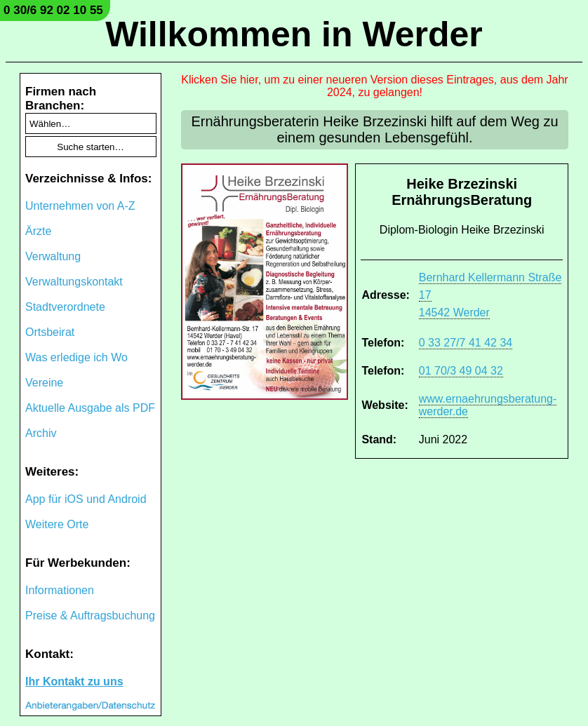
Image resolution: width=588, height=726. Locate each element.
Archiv (41, 433)
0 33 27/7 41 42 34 (466, 343)
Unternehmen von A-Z (80, 206)
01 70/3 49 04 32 (461, 371)
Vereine (44, 383)
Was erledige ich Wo (76, 357)
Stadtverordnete (65, 307)
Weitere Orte (57, 524)
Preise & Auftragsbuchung (90, 616)
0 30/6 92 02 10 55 (53, 10)
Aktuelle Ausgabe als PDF (90, 408)
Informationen (60, 590)
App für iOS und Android (86, 499)
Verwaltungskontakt (74, 282)
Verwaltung (53, 256)
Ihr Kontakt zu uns (74, 681)
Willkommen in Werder (294, 34)
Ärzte (38, 231)
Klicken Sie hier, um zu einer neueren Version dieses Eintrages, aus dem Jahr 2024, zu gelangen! (374, 86)
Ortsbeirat (50, 332)
